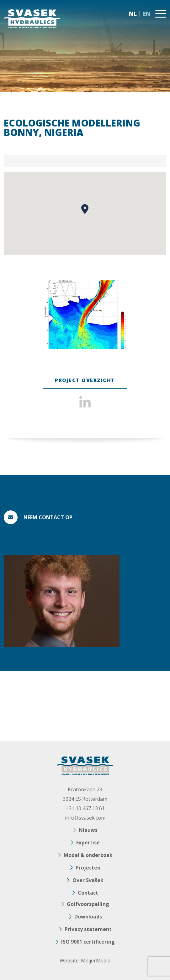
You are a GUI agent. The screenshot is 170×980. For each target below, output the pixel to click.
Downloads (88, 917)
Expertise (88, 843)
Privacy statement (88, 929)
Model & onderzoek (88, 855)
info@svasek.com (85, 818)
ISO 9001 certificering (88, 942)
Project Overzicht (85, 380)
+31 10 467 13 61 (85, 808)
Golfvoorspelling (88, 904)
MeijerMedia (96, 961)
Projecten (88, 868)
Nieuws (88, 830)
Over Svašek (88, 880)
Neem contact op (48, 517)
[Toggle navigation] (161, 14)
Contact (88, 893)
